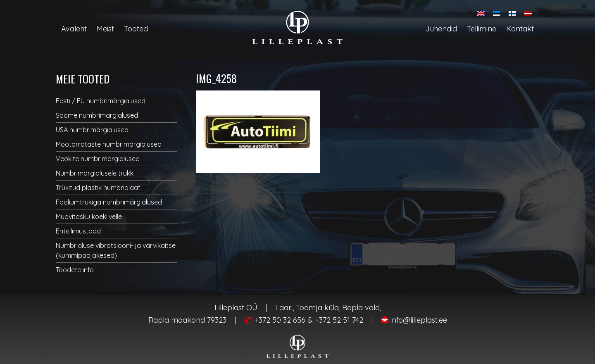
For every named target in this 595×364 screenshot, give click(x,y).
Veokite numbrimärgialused (98, 159)
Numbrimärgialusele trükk (95, 173)
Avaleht (74, 29)
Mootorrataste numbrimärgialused (109, 144)
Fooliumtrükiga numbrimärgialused (109, 202)
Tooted (136, 29)
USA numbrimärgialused (92, 130)
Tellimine (482, 29)
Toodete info (75, 270)
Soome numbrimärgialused (97, 115)
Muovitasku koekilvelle (89, 216)
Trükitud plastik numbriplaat (98, 188)
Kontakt (520, 29)
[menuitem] (481, 13)
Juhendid (441, 29)
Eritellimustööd (78, 231)
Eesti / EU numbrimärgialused (101, 101)
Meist (105, 29)
